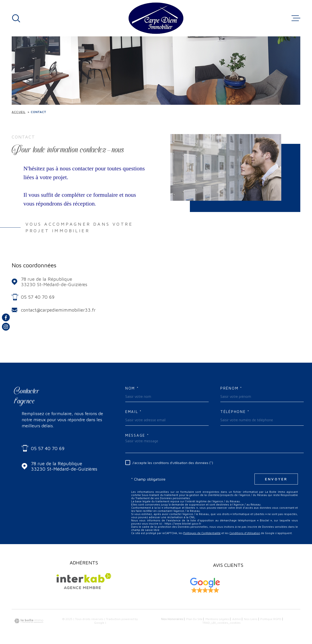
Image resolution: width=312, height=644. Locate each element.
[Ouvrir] (16, 18)
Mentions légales (217, 619)
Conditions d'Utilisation (245, 533)
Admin (237, 619)
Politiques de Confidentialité (202, 533)
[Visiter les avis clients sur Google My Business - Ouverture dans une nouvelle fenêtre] (205, 585)
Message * (137, 435)
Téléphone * (235, 412)
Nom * (132, 388)
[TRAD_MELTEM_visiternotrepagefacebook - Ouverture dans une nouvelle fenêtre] (6, 317)
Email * (134, 412)
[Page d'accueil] (156, 18)
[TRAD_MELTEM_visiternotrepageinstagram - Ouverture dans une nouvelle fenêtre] (6, 327)
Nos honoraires (172, 619)
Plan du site (194, 619)
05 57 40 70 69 (38, 297)
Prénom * (231, 388)
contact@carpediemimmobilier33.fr (58, 310)
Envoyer (276, 479)
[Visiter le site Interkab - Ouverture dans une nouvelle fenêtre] (84, 581)
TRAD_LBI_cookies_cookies (221, 623)
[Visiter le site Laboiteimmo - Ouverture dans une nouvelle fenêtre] (29, 621)
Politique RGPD (271, 619)
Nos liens (251, 619)
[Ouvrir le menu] (296, 18)
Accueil (19, 112)
